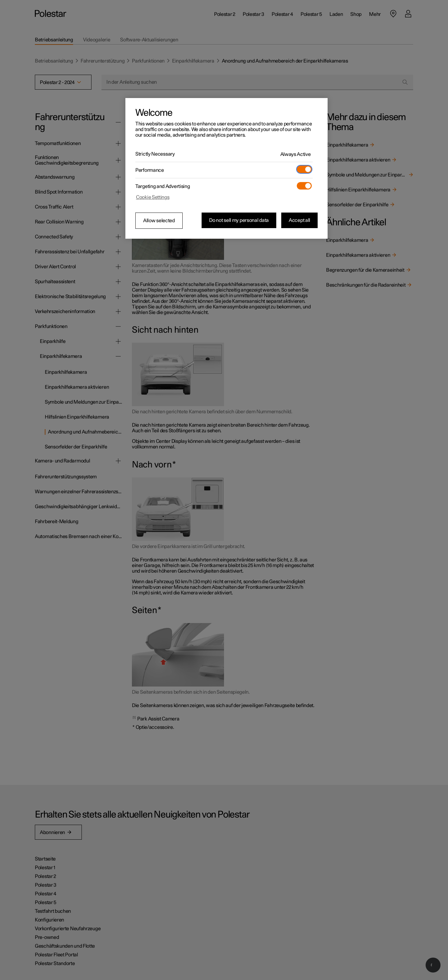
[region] (226, 168)
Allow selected (159, 221)
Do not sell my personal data (239, 220)
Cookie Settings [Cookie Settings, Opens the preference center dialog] (153, 197)
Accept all (299, 220)
